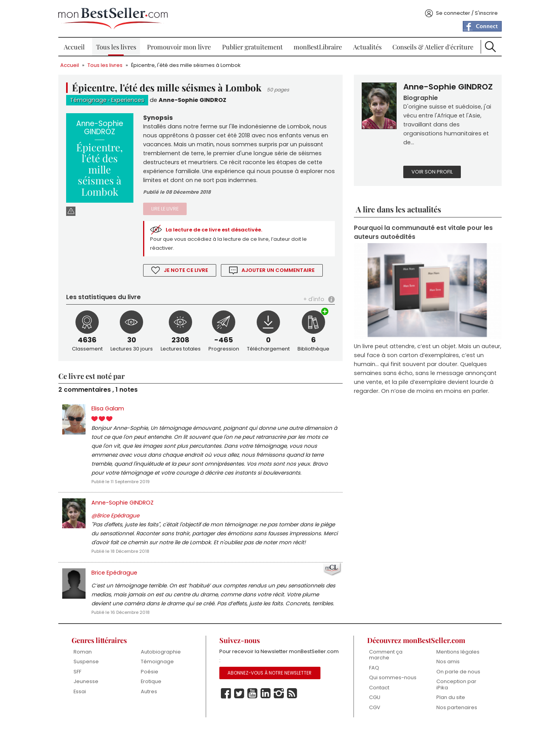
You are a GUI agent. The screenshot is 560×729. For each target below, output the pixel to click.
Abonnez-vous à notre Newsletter (269, 673)
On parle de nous (458, 672)
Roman (83, 652)
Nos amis (448, 662)
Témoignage (88, 100)
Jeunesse (86, 681)
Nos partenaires (457, 707)
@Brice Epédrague (115, 516)
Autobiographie (161, 652)
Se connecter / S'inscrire (467, 13)
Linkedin (266, 694)
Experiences (128, 100)
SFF (77, 672)
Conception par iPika (456, 684)
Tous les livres (116, 47)
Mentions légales (458, 652)
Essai (80, 691)
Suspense (86, 662)
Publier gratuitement (252, 47)
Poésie (150, 672)
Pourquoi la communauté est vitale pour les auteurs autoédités (423, 232)
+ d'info (314, 299)
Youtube (252, 694)
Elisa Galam (108, 408)
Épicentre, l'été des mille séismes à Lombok (186, 65)
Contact (379, 688)
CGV (375, 707)
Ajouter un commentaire (278, 270)
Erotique (151, 681)
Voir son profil (432, 172)
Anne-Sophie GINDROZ (192, 100)
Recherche (490, 47)
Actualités (367, 47)
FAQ (374, 668)
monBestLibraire (318, 47)
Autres (149, 691)
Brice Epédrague (114, 573)
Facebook (226, 694)
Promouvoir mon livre (179, 47)
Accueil (74, 47)
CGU (375, 697)
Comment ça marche (386, 655)
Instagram (279, 694)
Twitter (239, 694)
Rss (292, 694)
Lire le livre (165, 209)
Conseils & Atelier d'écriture (433, 47)
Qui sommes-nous (393, 677)
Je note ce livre (186, 270)
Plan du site (451, 697)
